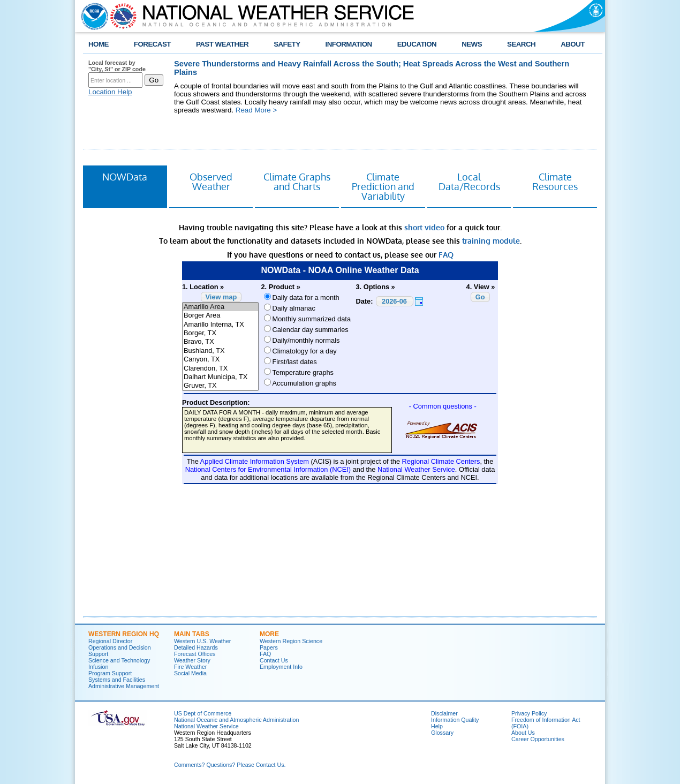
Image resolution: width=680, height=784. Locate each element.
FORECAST (152, 44)
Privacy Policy (529, 713)
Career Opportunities (538, 739)
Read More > (256, 110)
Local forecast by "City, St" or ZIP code (117, 66)
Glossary (442, 733)
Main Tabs (192, 634)
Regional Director (110, 641)
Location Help (110, 92)
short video (424, 227)
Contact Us (274, 660)
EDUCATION (417, 44)
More (269, 634)
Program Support (110, 673)
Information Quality (455, 720)
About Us (523, 733)
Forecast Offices (195, 654)
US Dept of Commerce (203, 713)
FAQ (446, 255)
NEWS (472, 44)
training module (491, 241)
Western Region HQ (124, 634)
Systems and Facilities (117, 680)
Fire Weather (190, 667)
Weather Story (192, 660)
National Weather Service (206, 726)
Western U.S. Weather (202, 641)
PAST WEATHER (222, 44)
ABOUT (573, 44)
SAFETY (287, 44)
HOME (99, 44)
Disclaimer (444, 713)
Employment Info (281, 667)
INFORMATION (349, 44)
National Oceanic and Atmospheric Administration (236, 720)
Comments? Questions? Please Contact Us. (230, 765)
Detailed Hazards (196, 647)
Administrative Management (124, 686)
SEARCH (521, 44)
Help (437, 726)
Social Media (190, 673)
